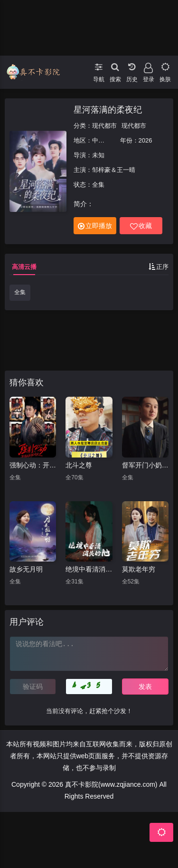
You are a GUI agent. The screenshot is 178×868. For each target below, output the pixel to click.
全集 (20, 292)
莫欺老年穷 (139, 569)
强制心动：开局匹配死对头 (33, 465)
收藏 (141, 226)
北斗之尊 (79, 465)
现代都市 (104, 126)
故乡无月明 (26, 569)
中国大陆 (104, 140)
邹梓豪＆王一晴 (114, 170)
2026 (145, 140)
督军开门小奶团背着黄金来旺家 (145, 465)
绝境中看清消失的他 (89, 569)
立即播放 (95, 226)
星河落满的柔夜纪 (108, 110)
